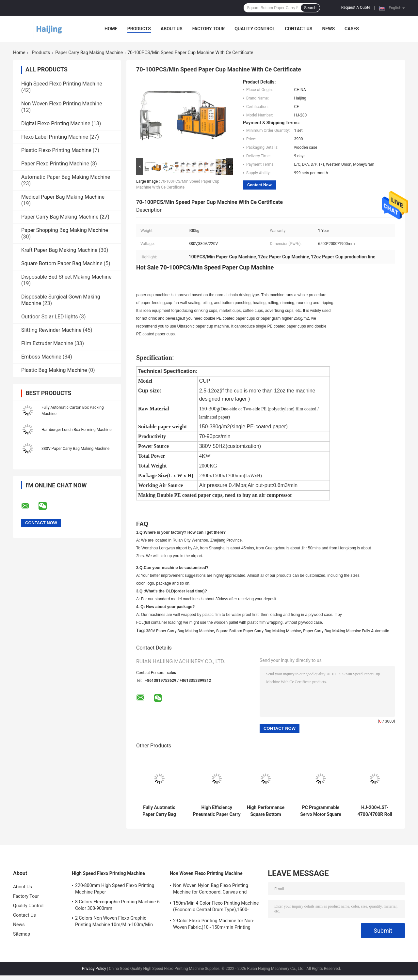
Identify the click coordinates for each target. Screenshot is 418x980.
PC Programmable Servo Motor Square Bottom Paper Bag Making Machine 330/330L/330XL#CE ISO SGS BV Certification (321, 811)
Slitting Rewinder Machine (51, 330)
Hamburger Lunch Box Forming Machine (77, 430)
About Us (172, 29)
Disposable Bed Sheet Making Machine (66, 277)
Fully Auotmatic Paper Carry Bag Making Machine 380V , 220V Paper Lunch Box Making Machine (159, 811)
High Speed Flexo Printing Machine (62, 84)
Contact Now (259, 185)
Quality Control (255, 29)
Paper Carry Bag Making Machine (89, 53)
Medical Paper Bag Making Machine (63, 197)
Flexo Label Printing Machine (55, 137)
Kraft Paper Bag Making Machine (59, 250)
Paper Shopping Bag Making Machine (65, 230)
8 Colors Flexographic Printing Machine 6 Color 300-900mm (117, 905)
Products (139, 29)
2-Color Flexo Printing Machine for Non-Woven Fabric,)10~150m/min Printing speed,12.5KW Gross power (214, 925)
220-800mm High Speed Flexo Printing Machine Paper (115, 889)
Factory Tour (209, 29)
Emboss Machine (41, 357)
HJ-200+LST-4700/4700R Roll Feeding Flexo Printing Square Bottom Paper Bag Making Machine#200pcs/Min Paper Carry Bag (375, 811)
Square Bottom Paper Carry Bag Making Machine (259, 631)
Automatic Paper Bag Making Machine (66, 177)
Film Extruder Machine (47, 343)
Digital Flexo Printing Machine (56, 123)
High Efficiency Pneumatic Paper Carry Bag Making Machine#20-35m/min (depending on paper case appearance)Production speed (217, 811)
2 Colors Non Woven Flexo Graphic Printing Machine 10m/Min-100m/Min (114, 921)
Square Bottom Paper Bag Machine (62, 263)
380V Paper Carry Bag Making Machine (75, 449)
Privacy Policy (94, 969)
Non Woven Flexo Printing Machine (62, 104)
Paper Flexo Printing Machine (55, 164)
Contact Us (298, 29)
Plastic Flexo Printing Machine (56, 150)
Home (111, 29)
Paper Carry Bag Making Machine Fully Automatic (346, 631)
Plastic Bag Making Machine (54, 370)
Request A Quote (356, 8)
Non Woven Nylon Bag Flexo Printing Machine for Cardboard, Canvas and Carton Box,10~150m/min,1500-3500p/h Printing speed (215, 890)
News (328, 29)
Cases (352, 29)
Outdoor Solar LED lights (50, 317)
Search (310, 8)
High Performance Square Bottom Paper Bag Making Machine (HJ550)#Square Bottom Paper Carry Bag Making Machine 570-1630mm (266, 811)
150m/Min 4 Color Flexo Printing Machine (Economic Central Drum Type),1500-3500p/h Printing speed (216, 907)
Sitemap (22, 934)
